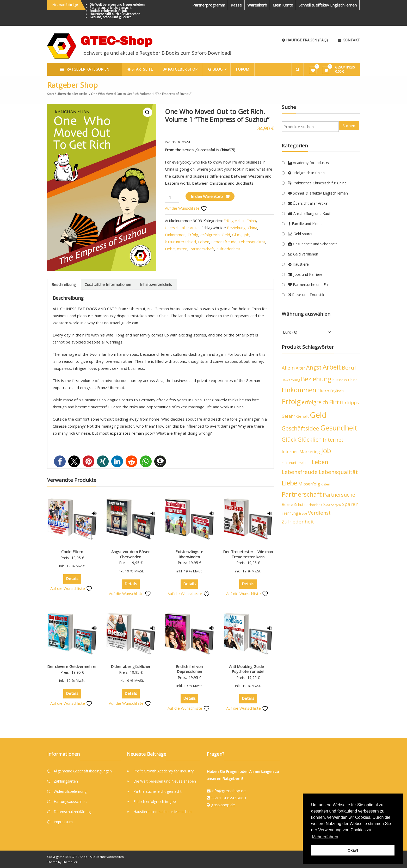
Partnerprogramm (209, 5)
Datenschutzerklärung (72, 812)
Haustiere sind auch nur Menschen (115, 14)
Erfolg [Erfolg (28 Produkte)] (291, 402)
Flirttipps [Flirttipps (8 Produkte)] (349, 402)
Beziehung (236, 228)
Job (246, 235)
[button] (147, 112)
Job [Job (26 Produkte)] (326, 451)
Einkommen (175, 235)
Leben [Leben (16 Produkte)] (320, 462)
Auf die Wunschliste (186, 208)
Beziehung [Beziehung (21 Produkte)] (316, 379)
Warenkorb (257, 5)
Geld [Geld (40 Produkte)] (318, 415)
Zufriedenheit (228, 249)
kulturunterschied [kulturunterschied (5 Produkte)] (296, 463)
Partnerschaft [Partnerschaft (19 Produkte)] (302, 494)
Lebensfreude (224, 242)
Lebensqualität (252, 242)
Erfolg (193, 235)
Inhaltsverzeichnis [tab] (156, 284)
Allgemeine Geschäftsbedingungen (83, 771)
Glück (237, 235)
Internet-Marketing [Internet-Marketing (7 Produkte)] (301, 452)
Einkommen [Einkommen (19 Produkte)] (299, 390)
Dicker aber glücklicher (131, 666)
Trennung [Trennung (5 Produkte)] (290, 513)
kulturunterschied (180, 242)
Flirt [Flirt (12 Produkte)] (334, 402)
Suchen (349, 126)
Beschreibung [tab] (64, 284)
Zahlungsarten (66, 781)
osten (182, 249)
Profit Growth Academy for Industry (164, 771)
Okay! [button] (353, 850)
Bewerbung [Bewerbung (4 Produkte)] (291, 380)
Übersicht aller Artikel (72, 94)
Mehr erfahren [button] (325, 837)
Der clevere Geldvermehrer (72, 666)
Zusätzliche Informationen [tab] (108, 284)
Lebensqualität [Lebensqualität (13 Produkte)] (338, 472)
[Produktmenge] (172, 197)
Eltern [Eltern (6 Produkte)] (323, 391)
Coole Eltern (72, 552)
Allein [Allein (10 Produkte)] (288, 368)
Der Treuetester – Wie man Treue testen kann (248, 554)
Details (72, 578)
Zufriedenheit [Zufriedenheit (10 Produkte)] (298, 522)
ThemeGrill (70, 862)
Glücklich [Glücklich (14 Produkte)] (310, 439)
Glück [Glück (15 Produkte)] (289, 439)
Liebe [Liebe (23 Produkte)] (289, 483)
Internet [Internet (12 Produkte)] (333, 440)
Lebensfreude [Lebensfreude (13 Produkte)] (300, 472)
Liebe (170, 249)
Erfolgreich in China (240, 221)
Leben (204, 242)
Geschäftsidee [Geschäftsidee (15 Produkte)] (300, 428)
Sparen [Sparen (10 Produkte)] (350, 504)
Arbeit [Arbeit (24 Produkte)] (332, 367)
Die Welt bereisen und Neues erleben (117, 5)
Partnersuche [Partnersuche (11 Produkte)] (339, 495)
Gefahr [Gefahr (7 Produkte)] (288, 416)
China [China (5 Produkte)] (353, 380)
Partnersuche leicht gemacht (110, 8)
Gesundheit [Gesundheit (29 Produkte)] (339, 428)
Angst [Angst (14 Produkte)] (314, 367)
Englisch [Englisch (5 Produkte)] (337, 391)
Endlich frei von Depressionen (189, 669)
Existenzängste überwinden (189, 554)
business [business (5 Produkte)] (340, 380)
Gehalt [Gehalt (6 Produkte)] (303, 416)
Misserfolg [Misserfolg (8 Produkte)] (309, 484)
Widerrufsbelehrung (70, 791)
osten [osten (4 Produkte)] (326, 484)
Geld (226, 235)
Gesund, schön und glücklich (110, 17)
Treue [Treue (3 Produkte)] (303, 514)
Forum (243, 69)
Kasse (236, 5)
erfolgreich (210, 235)
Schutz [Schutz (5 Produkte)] (300, 505)
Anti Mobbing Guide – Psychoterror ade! (248, 669)
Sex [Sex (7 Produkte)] (327, 504)
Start (51, 94)
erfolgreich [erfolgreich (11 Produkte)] (315, 402)
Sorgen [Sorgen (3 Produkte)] (336, 505)
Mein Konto (283, 5)
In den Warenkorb (207, 196)
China (252, 228)
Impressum (63, 822)
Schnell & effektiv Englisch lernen (328, 5)
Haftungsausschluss (70, 801)
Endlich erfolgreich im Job (108, 11)
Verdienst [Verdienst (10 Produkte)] (319, 513)
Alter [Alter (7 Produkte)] (300, 368)
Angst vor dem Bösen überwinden (131, 554)
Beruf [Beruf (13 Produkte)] (349, 367)
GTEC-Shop (116, 41)
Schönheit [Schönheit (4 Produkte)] (314, 505)
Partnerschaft (202, 249)
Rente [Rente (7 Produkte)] (287, 504)
